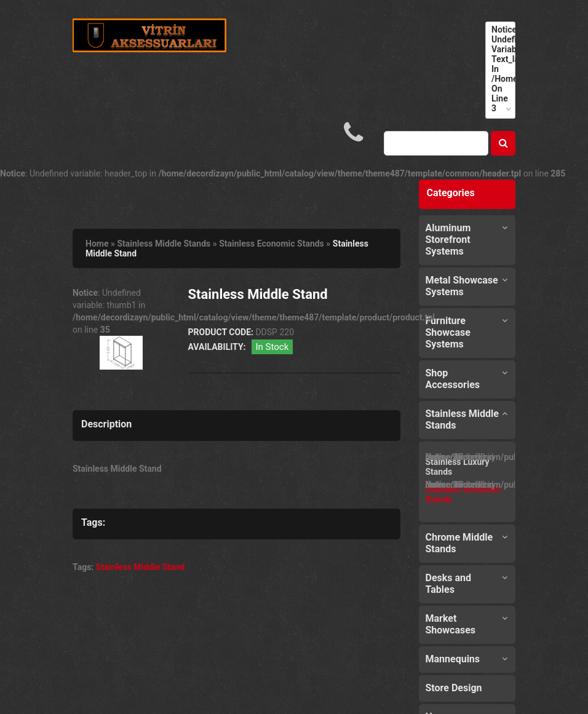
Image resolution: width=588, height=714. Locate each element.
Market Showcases (451, 624)
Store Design (454, 688)
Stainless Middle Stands (164, 244)
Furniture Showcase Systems (448, 332)
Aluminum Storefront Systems (448, 240)
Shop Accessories (453, 379)
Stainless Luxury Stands (458, 467)
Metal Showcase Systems (462, 286)
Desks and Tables (449, 584)
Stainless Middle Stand (141, 567)
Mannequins (453, 659)
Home (97, 244)
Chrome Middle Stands (459, 543)
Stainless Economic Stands (272, 244)
